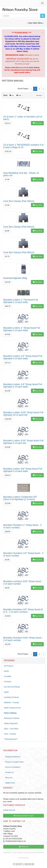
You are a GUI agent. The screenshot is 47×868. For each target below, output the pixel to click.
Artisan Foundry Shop (26, 852)
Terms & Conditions (13, 767)
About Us (9, 778)
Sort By (39, 95)
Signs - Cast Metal (11, 729)
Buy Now (37, 123)
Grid (19, 95)
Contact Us (9, 772)
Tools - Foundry (10, 734)
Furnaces (8, 682)
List (12, 95)
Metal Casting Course (12, 708)
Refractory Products (12, 718)
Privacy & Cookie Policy (14, 762)
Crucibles (8, 676)
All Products (9, 666)
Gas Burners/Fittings (12, 687)
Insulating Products (11, 697)
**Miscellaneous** (11, 739)
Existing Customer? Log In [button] (23, 816)
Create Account (9, 810)
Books (6, 671)
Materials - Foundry (11, 702)
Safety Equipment (11, 723)
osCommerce (23, 858)
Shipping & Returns (13, 757)
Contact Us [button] (24, 847)
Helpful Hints (10, 783)
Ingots (6, 692)
